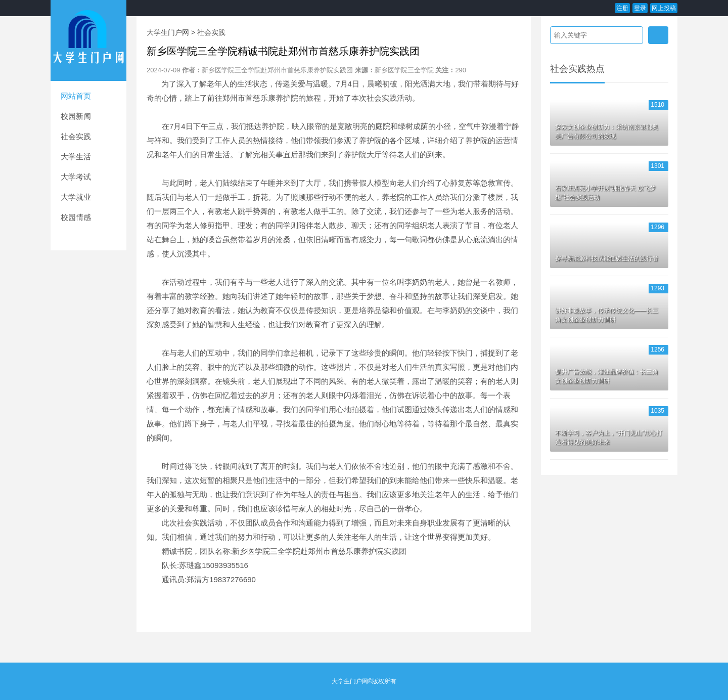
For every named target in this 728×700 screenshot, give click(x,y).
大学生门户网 (168, 32)
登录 (640, 8)
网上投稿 (664, 8)
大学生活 (76, 157)
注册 (622, 8)
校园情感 (76, 217)
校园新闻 (76, 116)
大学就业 (76, 197)
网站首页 (76, 96)
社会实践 (76, 136)
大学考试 (76, 177)
